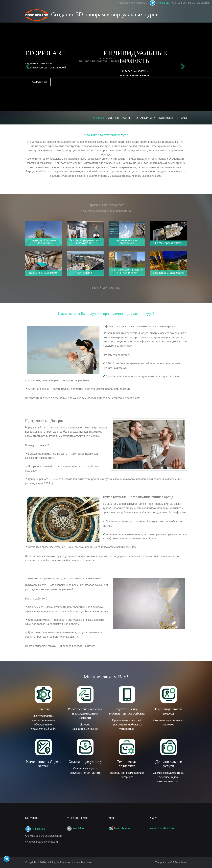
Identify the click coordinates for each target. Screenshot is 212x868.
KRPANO (181, 118)
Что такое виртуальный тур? (106, 135)
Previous (28, 67)
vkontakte (78, 828)
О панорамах (145, 118)
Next (184, 67)
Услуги (127, 118)
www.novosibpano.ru (163, 828)
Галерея (113, 118)
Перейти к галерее (106, 288)
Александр (159, 3)
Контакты (165, 118)
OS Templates (179, 862)
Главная (98, 118)
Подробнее (106, 82)
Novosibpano (122, 828)
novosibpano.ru (82, 862)
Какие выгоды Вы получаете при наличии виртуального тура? (106, 314)
